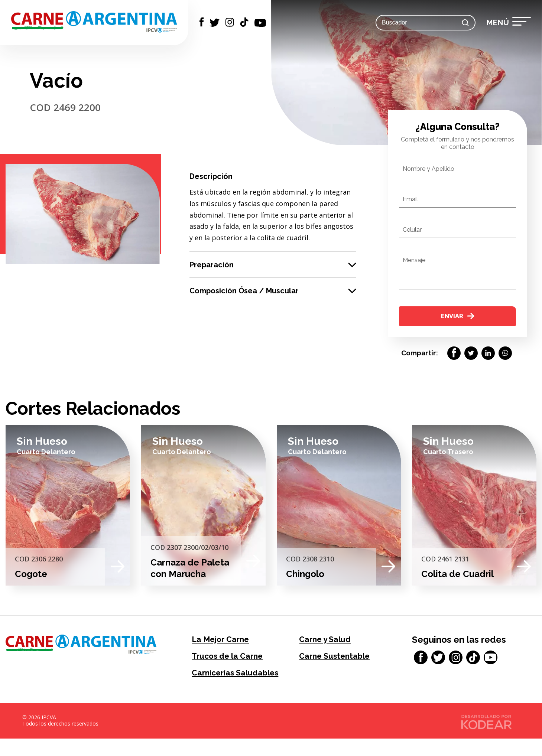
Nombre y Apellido (429, 169)
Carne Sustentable (339, 660)
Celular (412, 230)
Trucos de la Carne (232, 660)
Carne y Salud (328, 642)
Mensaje (414, 260)
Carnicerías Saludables (216, 684)
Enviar (457, 317)
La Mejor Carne (224, 642)
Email (410, 199)
